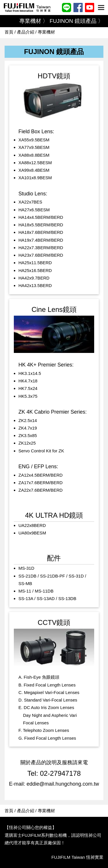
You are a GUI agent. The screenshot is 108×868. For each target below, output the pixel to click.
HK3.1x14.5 (30, 373)
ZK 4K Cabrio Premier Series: (53, 412)
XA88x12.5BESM (35, 163)
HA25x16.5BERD (35, 270)
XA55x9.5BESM (34, 140)
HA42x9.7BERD (34, 278)
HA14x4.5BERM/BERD (41, 217)
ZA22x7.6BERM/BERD (40, 490)
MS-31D (26, 568)
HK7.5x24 (28, 388)
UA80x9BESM (32, 533)
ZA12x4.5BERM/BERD (40, 475)
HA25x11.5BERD (35, 263)
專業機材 (46, 32)
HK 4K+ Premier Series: (46, 365)
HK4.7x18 (28, 381)
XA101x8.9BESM (35, 178)
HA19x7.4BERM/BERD (41, 240)
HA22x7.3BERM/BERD (41, 248)
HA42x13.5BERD (35, 285)
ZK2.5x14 (28, 420)
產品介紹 (26, 32)
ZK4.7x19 (28, 428)
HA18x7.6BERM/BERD (41, 232)
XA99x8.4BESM (34, 170)
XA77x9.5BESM (34, 147)
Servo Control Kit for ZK (41, 451)
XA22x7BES (30, 202)
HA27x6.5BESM (34, 210)
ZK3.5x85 (28, 435)
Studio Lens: (33, 194)
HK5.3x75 (28, 396)
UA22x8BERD (32, 525)
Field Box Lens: (36, 132)
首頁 (9, 32)
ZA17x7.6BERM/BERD (40, 483)
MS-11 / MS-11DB (36, 591)
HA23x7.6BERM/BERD (41, 255)
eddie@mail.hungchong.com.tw (63, 784)
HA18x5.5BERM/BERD (41, 225)
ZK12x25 (27, 443)
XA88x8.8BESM (34, 155)
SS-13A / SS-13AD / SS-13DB (47, 598)
